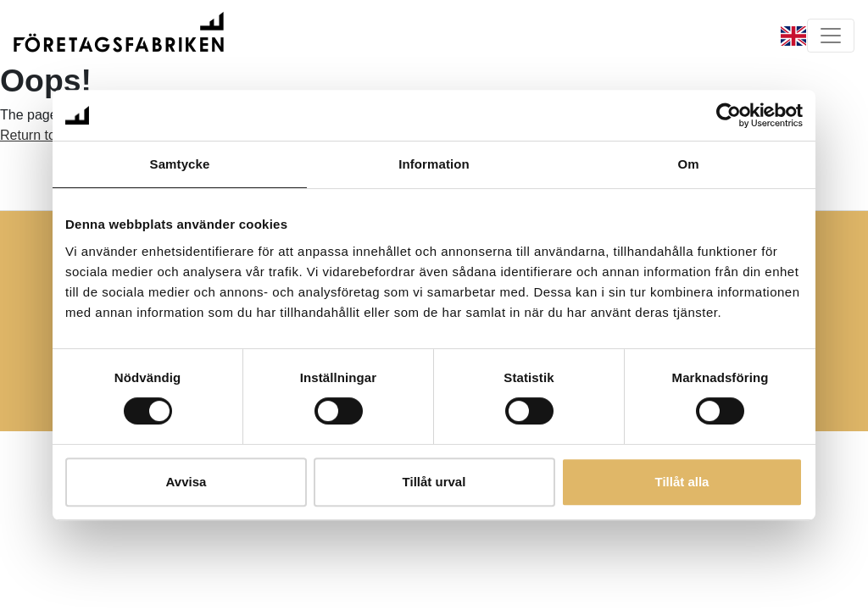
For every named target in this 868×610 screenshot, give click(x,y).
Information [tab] (434, 164)
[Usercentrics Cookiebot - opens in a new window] (729, 115)
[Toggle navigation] (831, 36)
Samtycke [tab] (180, 164)
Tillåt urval (434, 482)
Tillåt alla (682, 482)
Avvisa (186, 482)
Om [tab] (688, 164)
